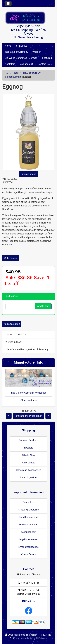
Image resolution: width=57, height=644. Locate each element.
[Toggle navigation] (8, 4)
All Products (28, 463)
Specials (28, 448)
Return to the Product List (28, 416)
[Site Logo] (28, 18)
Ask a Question (12, 324)
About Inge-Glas (28, 478)
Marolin (37, 52)
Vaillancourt (26, 64)
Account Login (28, 532)
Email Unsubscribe (28, 547)
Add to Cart (43, 306)
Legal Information (29, 539)
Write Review (11, 258)
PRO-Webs (41, 638)
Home (8, 46)
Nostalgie (10, 64)
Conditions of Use (28, 517)
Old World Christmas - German (21, 58)
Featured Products (28, 440)
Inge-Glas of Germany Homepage (29, 393)
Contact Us (44, 64)
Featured (47, 58)
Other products (28, 400)
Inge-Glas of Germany (16, 52)
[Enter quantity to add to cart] (20, 306)
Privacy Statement (28, 525)
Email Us (28, 601)
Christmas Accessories (28, 470)
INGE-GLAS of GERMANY (27, 73)
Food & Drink (14, 77)
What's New (28, 455)
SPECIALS (22, 46)
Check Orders (29, 554)
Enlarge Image (29, 174)
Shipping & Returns (28, 510)
